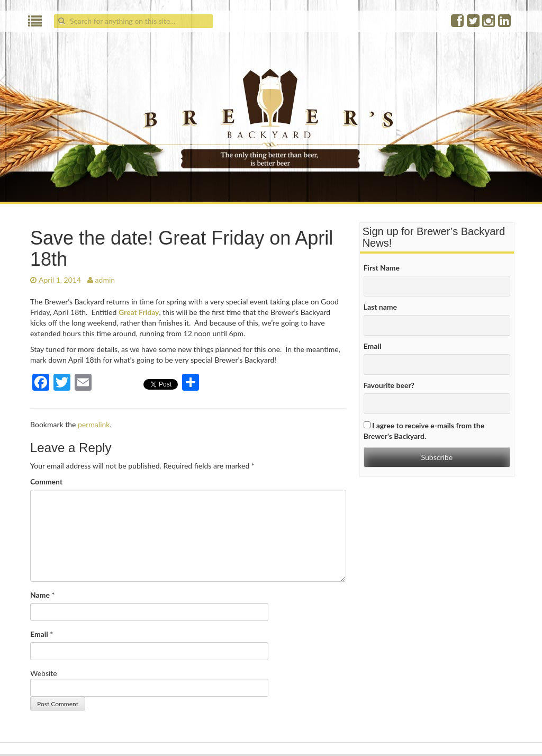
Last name (380, 307)
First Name (382, 268)
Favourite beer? (389, 385)
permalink (94, 424)
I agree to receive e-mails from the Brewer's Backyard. (424, 431)
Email (39, 634)
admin (105, 280)
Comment (46, 481)
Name (40, 595)
